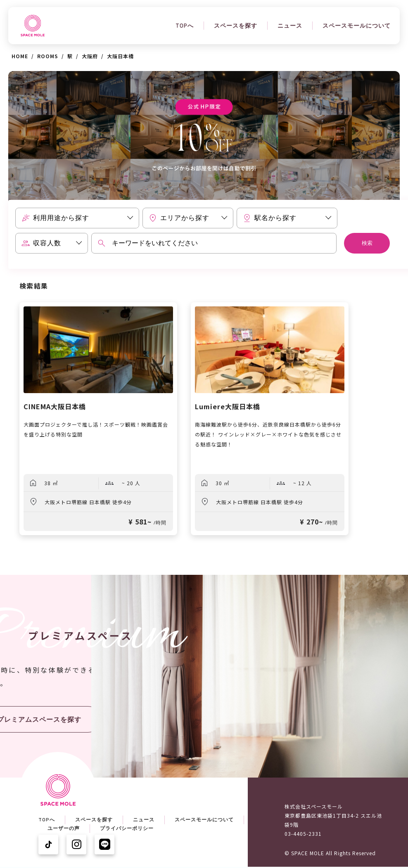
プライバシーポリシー (127, 828)
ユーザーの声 (64, 828)
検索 (367, 243)
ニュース (290, 26)
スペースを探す (236, 26)
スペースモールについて (357, 26)
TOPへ (185, 26)
